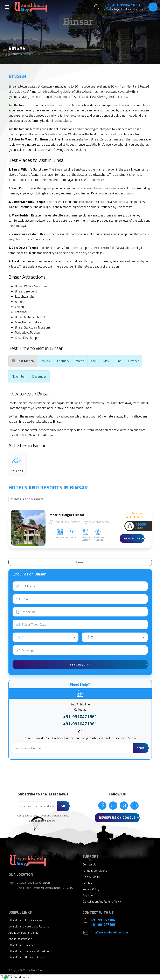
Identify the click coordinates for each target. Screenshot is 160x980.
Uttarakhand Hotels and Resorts (29, 926)
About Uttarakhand (20, 939)
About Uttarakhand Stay (23, 933)
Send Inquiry (80, 664)
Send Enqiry (19, 977)
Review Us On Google (117, 818)
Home (15, 54)
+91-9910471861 (80, 717)
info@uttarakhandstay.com (109, 932)
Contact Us (89, 864)
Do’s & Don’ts (91, 877)
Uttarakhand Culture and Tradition (29, 951)
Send (140, 748)
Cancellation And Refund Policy (102, 901)
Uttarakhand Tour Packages (25, 920)
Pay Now (88, 895)
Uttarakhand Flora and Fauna (26, 957)
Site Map (88, 883)
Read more (132, 538)
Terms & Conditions (95, 871)
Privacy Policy (91, 889)
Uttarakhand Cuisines (22, 945)
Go (63, 806)
